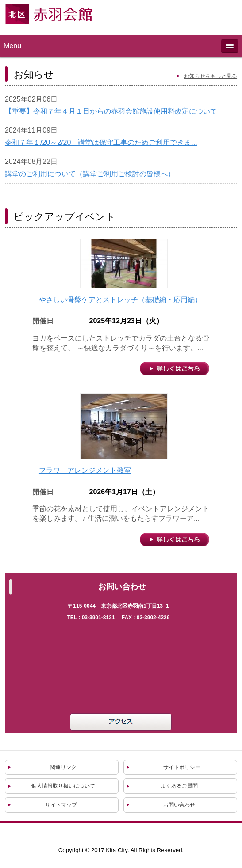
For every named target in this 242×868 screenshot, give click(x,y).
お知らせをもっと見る (211, 76)
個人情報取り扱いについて (63, 786)
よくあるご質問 (179, 786)
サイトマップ (61, 805)
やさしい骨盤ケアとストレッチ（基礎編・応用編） (120, 300)
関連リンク (63, 767)
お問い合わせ (179, 805)
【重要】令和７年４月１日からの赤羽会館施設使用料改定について (111, 111)
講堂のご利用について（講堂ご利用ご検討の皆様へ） (90, 174)
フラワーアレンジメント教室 (85, 470)
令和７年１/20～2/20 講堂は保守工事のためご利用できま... (101, 142)
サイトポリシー (182, 767)
